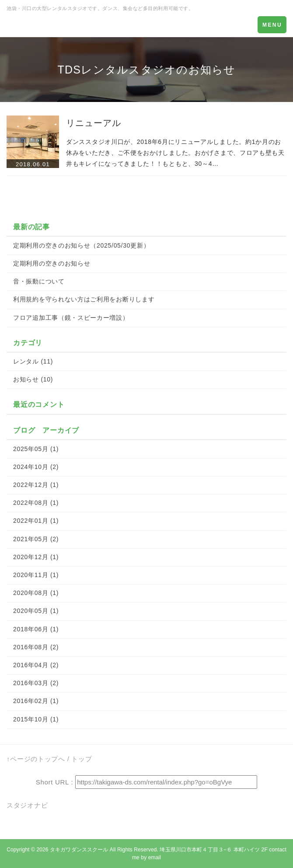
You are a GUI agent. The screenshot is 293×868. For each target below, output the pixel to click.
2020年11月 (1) (36, 575)
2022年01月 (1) (36, 521)
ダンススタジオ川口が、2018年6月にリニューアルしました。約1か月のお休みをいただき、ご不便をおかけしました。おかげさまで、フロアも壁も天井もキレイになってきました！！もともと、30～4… (175, 153)
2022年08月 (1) (36, 503)
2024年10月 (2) (36, 467)
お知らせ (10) (33, 379)
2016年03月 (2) (36, 683)
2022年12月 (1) (36, 485)
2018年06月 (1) (36, 629)
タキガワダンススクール (79, 850)
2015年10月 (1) (36, 719)
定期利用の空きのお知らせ (52, 263)
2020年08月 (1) (36, 593)
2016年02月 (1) (36, 701)
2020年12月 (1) (36, 557)
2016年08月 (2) (36, 647)
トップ (82, 759)
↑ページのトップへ (36, 759)
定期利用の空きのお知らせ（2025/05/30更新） (81, 245)
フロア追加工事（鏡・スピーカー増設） (71, 318)
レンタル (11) (33, 361)
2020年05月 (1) (36, 611)
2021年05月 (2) (36, 539)
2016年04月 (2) (36, 665)
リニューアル (94, 123)
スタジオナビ (27, 805)
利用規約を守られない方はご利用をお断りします (84, 299)
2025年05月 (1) (36, 449)
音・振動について (39, 281)
